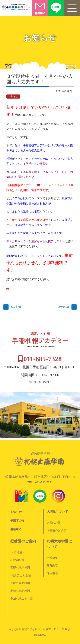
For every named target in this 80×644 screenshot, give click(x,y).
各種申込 (16, 529)
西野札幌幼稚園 (20, 568)
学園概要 (52, 558)
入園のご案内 (55, 523)
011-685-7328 (43, 359)
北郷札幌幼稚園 (20, 591)
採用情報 (52, 573)
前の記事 (16, 307)
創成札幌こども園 (22, 598)
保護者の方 (17, 520)
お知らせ (13, 96)
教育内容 (52, 565)
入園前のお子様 (56, 530)
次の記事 (64, 307)
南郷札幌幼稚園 (20, 583)
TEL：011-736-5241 (40, 482)
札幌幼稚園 (17, 560)
